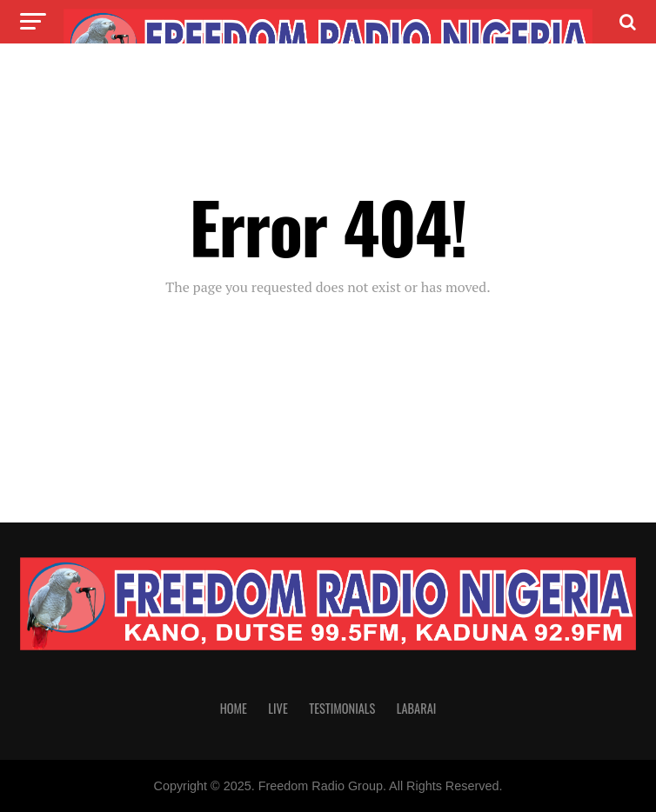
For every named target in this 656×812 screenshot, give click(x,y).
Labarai (417, 708)
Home (234, 708)
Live (278, 708)
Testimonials (342, 708)
